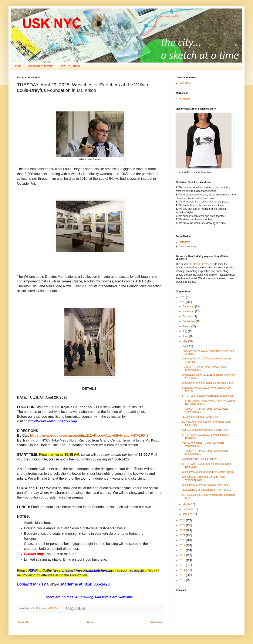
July (185, 331)
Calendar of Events (41, 66)
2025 (183, 302)
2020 (183, 540)
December (189, 306)
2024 (183, 520)
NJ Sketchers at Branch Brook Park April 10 (207, 490)
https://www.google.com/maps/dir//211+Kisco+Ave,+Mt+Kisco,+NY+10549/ (90, 435)
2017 (183, 555)
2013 (183, 575)
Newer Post (25, 623)
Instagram (184, 242)
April (185, 346)
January (188, 514)
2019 (183, 545)
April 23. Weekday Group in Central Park (205, 430)
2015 (183, 565)
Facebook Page (188, 246)
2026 (183, 297)
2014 (183, 570)
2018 (183, 550)
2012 (183, 580)
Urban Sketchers (202, 264)
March (187, 504)
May (185, 341)
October (188, 316)
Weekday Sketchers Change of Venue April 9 (207, 472)
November (189, 311)
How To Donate (70, 66)
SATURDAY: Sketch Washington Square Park (208, 396)
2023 (183, 525)
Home (18, 66)
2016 (183, 560)
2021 (183, 535)
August (187, 326)
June (186, 336)
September (189, 321)
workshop (184, 99)
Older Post (156, 623)
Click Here (185, 83)
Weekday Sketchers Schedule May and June (207, 383)
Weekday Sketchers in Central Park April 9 (206, 485)
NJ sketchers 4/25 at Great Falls (200, 417)
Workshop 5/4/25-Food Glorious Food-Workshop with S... (204, 478)
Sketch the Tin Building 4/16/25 (200, 459)
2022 (183, 530)
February (188, 509)
